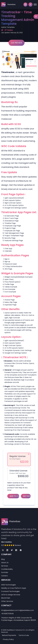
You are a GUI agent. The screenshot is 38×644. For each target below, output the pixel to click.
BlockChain (6, 598)
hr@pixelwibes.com (26, 610)
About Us (5, 563)
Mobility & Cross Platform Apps (14, 588)
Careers (4, 576)
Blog (3, 559)
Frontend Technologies (10, 591)
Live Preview (17, 43)
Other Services (7, 601)
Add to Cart (14, 496)
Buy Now (27, 496)
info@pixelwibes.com (10, 610)
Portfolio (5, 572)
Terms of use (24, 635)
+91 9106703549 (7, 614)
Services (5, 566)
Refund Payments (9, 635)
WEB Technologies (9, 585)
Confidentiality (7, 569)
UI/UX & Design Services (11, 595)
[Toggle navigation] (35, 5)
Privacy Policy (8, 639)
